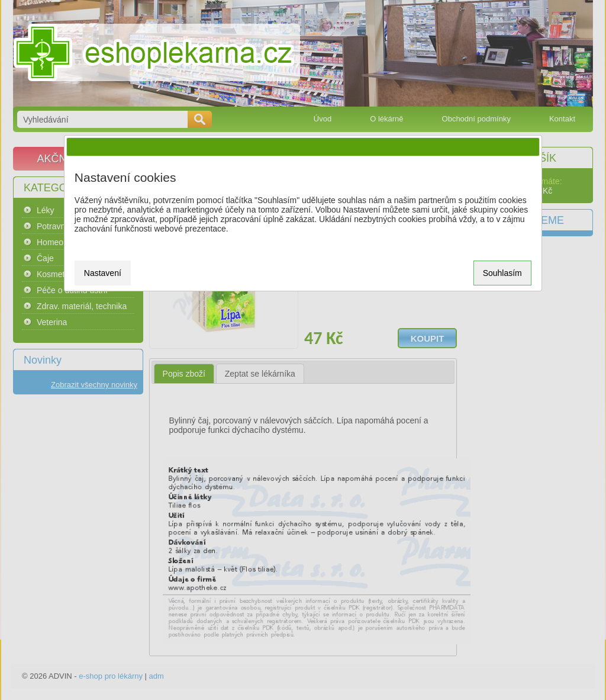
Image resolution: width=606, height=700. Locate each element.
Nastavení (103, 273)
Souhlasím (502, 273)
